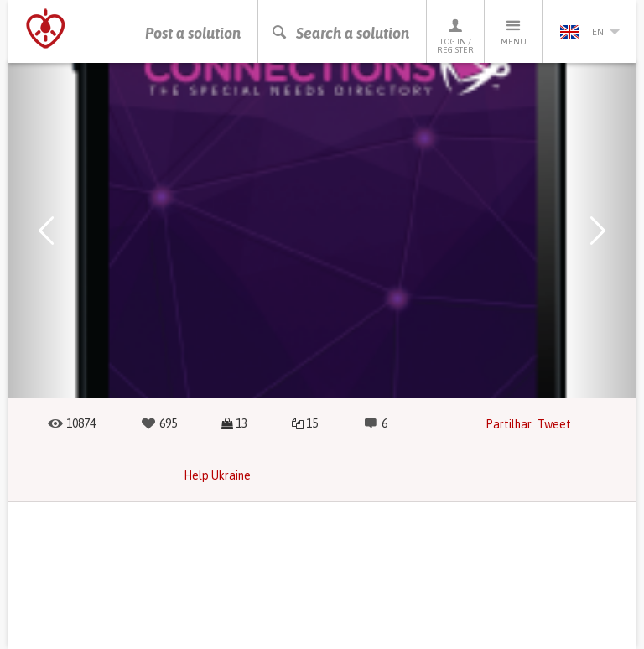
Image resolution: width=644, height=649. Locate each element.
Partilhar (509, 424)
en (589, 32)
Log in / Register (455, 36)
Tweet (554, 424)
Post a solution (193, 33)
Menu (513, 31)
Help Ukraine (217, 475)
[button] (46, 231)
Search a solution (340, 33)
